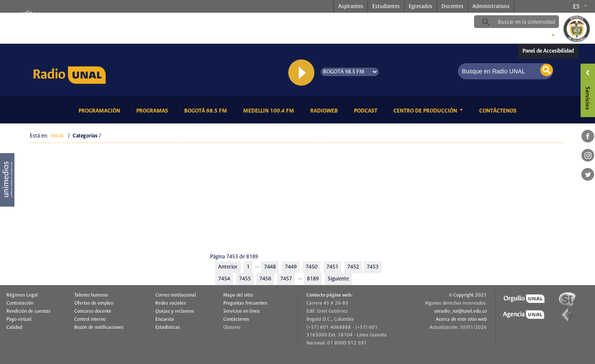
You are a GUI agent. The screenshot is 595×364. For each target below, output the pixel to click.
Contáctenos (499, 110)
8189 (313, 279)
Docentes (452, 7)
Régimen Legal (22, 295)
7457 (286, 279)
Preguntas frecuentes (245, 303)
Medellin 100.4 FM (270, 110)
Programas (154, 110)
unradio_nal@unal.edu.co (460, 311)
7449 (291, 267)
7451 (332, 267)
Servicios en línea (241, 311)
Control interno (90, 319)
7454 (224, 279)
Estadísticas (168, 328)
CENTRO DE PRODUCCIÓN (426, 111)
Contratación (20, 303)
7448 (270, 267)
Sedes (538, 36)
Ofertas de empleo (94, 303)
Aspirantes (351, 7)
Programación (101, 110)
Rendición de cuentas (28, 311)
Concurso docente (93, 311)
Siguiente (338, 279)
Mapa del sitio (238, 295)
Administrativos (491, 7)
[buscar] (530, 22)
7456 (265, 279)
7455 (245, 279)
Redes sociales (171, 303)
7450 (312, 267)
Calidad (14, 328)
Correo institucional (176, 295)
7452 (353, 267)
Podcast (367, 110)
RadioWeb (326, 110)
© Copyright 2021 (468, 295)
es (576, 7)
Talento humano (91, 295)
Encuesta (165, 319)
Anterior (228, 267)
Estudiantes (386, 7)
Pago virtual (19, 319)
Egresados (421, 7)
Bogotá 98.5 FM (207, 110)
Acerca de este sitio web (461, 319)
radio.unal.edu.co (150, 22)
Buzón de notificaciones (99, 328)
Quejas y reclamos (175, 311)
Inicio (57, 136)
